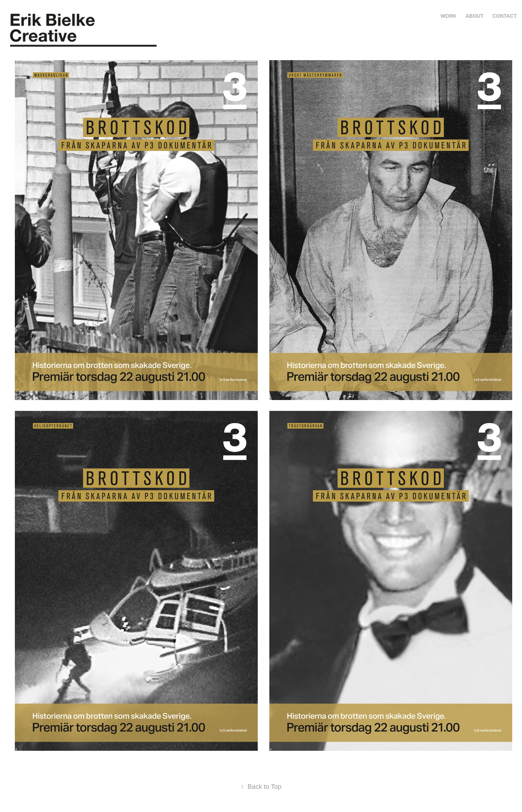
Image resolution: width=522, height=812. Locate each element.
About (475, 16)
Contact (504, 16)
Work (448, 16)
